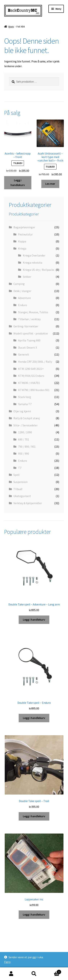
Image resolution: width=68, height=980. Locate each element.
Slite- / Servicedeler (25, 425)
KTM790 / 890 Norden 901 (34, 390)
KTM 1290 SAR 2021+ (31, 369)
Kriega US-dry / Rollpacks (39, 270)
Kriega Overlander (34, 255)
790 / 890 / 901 (27, 447)
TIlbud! (18, 489)
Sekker (27, 277)
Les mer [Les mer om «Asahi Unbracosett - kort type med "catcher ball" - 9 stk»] (50, 184)
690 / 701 (24, 439)
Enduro (23, 305)
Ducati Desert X (28, 347)
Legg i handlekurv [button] (18, 183)
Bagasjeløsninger (24, 227)
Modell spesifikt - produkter (31, 333)
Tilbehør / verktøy (29, 319)
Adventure (24, 298)
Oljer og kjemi (22, 411)
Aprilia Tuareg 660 (29, 340)
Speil (17, 475)
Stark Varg (25, 397)
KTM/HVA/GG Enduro (31, 376)
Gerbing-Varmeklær (26, 326)
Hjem (11, 27)
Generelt (24, 354)
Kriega (22, 248)
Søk (34, 974)
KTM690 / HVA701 (29, 383)
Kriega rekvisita (33, 263)
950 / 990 (24, 453)
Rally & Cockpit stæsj (27, 418)
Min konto (11, 974)
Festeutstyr (25, 234)
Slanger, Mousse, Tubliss (33, 312)
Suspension (20, 482)
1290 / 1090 (25, 432)
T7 (20, 468)
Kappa (22, 241)
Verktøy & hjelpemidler (28, 503)
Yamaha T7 (25, 404)
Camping (19, 284)
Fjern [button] (7, 962)
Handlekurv (53, 971)
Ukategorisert (22, 496)
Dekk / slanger (22, 291)
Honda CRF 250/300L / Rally (35, 362)
